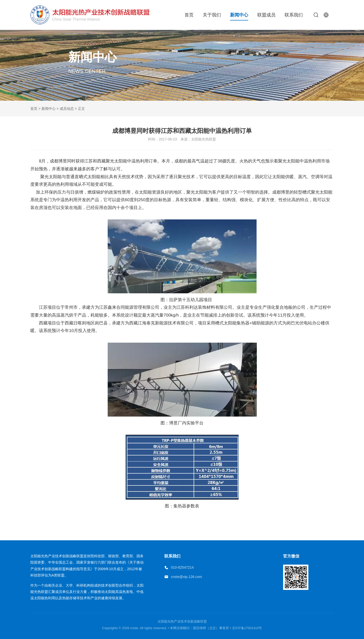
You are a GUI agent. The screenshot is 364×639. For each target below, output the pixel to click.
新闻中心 (239, 15)
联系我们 (294, 15)
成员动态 (67, 109)
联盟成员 (266, 15)
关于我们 (212, 15)
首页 (189, 15)
